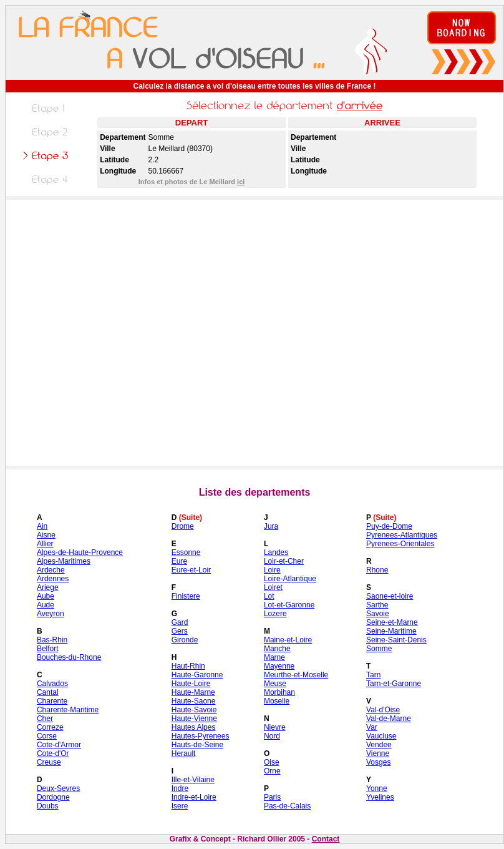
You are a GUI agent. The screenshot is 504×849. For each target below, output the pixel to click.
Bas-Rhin (52, 640)
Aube (46, 596)
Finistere (186, 596)
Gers (180, 631)
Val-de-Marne (389, 719)
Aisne (46, 535)
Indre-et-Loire (194, 797)
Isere (180, 806)
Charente (52, 701)
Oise (272, 762)
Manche (277, 649)
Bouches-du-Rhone (69, 657)
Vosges (378, 762)
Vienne (378, 753)
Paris (272, 797)
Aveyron (51, 614)
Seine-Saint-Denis (396, 640)
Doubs (48, 806)
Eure (179, 561)
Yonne (377, 788)
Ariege (48, 587)
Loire (272, 570)
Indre (180, 788)
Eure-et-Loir (191, 570)
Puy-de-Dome (389, 526)
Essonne (186, 552)
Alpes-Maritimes (64, 561)
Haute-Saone (194, 701)
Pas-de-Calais (287, 806)
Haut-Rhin (188, 666)
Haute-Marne (193, 692)
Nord (272, 736)
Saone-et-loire (390, 596)
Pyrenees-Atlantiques (402, 535)
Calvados (52, 684)
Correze (50, 727)
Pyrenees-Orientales (400, 544)
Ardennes (53, 579)
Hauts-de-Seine (197, 745)
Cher (45, 719)
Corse (47, 736)
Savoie (378, 614)
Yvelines (380, 797)
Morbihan (279, 692)
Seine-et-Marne (392, 622)
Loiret (273, 587)
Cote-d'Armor (59, 745)
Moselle (277, 701)
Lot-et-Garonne (289, 605)
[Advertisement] (133, 333)
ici (241, 182)
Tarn (373, 675)
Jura (271, 526)
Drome (183, 526)
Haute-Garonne (197, 675)
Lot (269, 596)
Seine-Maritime (391, 631)
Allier (45, 544)
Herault (184, 753)
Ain (42, 526)
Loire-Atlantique (290, 579)
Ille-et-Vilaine (193, 780)
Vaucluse (381, 736)
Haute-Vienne (194, 719)
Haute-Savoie (194, 710)
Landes (276, 552)
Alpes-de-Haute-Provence (80, 552)
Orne (272, 771)
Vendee (379, 745)
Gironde (185, 640)
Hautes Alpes (194, 727)
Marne (274, 657)
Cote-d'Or (53, 753)
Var (372, 727)
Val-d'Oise (383, 710)
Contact (326, 839)
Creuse (49, 762)
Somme (379, 649)
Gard (180, 622)
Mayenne (279, 666)
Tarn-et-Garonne (394, 684)
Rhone (377, 570)
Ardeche (51, 570)
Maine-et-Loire (288, 640)
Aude (46, 605)
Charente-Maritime (68, 710)
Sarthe (377, 605)
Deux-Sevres (58, 788)
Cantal (48, 692)
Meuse (275, 684)
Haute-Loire (191, 684)
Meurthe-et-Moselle (296, 675)
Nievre (275, 727)
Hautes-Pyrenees (201, 736)
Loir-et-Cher (284, 561)
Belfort (48, 649)
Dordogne (53, 797)
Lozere (275, 614)
